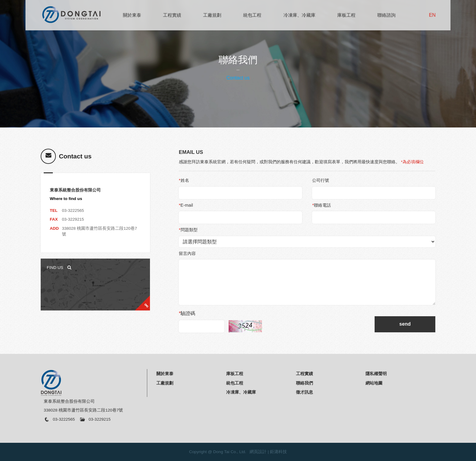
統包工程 (252, 15)
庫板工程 (346, 15)
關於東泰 (132, 15)
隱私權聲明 (376, 374)
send (405, 324)
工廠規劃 (212, 15)
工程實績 (172, 15)
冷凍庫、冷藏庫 (299, 15)
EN (432, 15)
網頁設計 (258, 452)
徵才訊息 (304, 392)
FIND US (59, 268)
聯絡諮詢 (386, 15)
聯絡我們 (304, 383)
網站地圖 (374, 383)
